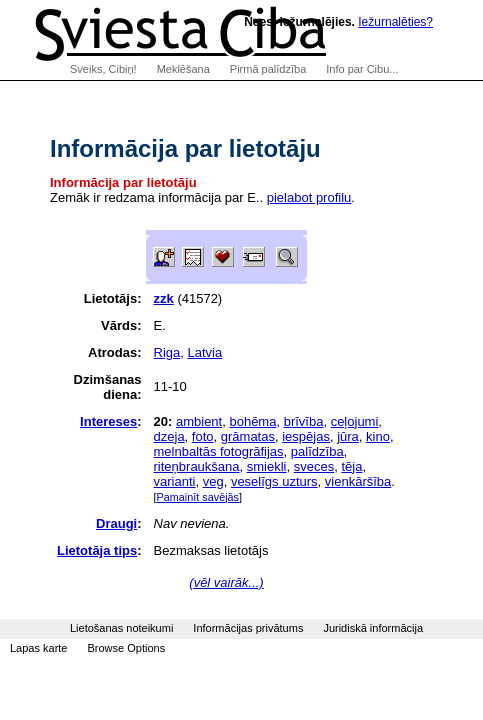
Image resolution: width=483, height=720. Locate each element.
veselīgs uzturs (274, 481)
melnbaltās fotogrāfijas (219, 451)
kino (378, 436)
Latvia (205, 352)
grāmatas (248, 436)
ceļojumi (355, 421)
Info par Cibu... (362, 69)
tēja (351, 466)
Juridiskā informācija (373, 628)
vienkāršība (358, 481)
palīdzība (317, 451)
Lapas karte (38, 648)
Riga (167, 352)
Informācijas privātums (248, 628)
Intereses (108, 421)
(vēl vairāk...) (226, 582)
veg (213, 481)
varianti (175, 481)
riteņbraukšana (197, 466)
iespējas (306, 436)
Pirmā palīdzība (268, 69)
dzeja (169, 436)
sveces (314, 466)
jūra (348, 436)
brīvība (304, 421)
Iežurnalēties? (395, 22)
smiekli (267, 466)
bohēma (252, 421)
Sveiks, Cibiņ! (103, 69)
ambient (199, 421)
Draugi (116, 523)
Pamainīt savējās (198, 497)
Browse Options (126, 648)
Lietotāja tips (97, 550)
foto (203, 436)
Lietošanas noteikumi (121, 628)
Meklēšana (183, 69)
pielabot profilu (309, 197)
